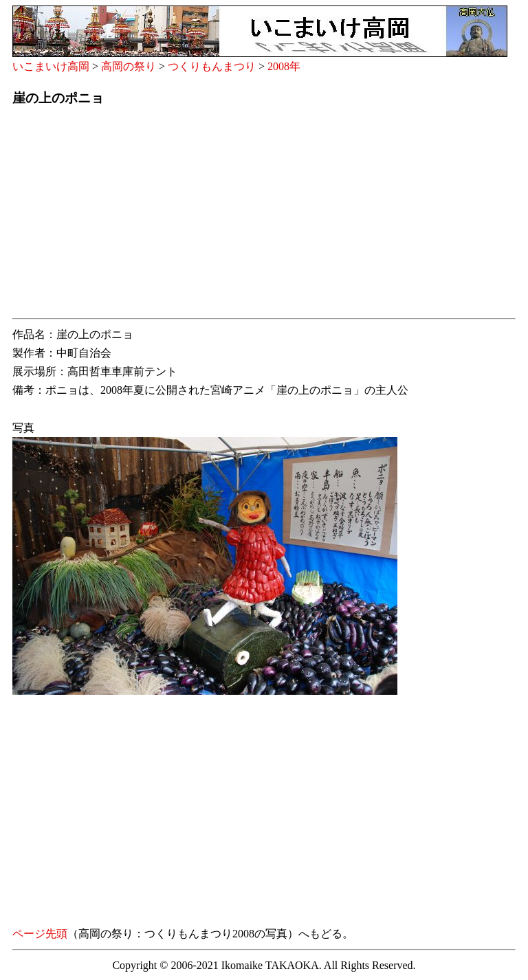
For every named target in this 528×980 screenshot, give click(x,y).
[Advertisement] (264, 216)
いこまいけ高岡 (51, 66)
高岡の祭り (129, 66)
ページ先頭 (40, 934)
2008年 (284, 66)
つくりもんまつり (212, 66)
